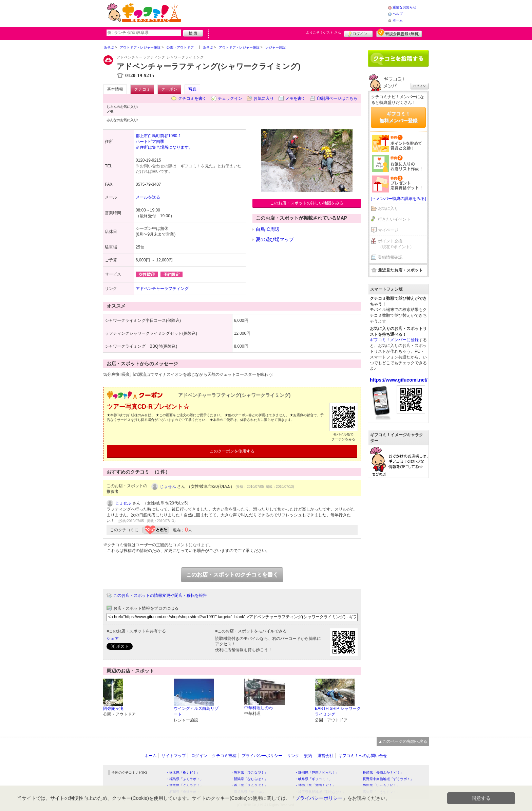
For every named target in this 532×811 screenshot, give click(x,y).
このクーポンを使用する (232, 451)
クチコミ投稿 (224, 756)
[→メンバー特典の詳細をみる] (398, 199)
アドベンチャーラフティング (162, 289)
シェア (113, 639)
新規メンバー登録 (399, 33)
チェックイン (230, 98)
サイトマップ (174, 756)
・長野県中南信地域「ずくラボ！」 (386, 779)
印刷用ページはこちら (337, 98)
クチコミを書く (192, 98)
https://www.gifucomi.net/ (399, 380)
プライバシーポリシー (262, 756)
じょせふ (168, 486)
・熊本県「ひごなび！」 (249, 772)
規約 (308, 756)
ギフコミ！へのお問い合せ (363, 756)
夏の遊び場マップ (275, 239)
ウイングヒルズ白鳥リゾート (196, 711)
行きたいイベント (394, 219)
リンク (293, 756)
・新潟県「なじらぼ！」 (249, 779)
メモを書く (296, 98)
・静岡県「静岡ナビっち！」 (317, 772)
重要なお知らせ (404, 7)
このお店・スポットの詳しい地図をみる (307, 203)
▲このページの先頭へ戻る (403, 741)
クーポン (169, 89)
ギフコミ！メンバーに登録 (394, 340)
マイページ (388, 230)
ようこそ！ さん (324, 32)
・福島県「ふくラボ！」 (185, 779)
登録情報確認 (390, 257)
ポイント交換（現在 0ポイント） (396, 244)
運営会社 (325, 756)
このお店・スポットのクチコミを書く (232, 575)
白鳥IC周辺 (268, 229)
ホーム (398, 20)
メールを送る (148, 197)
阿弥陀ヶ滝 (113, 708)
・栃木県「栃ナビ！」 (183, 772)
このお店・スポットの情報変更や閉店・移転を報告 (160, 595)
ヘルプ (398, 14)
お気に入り (264, 98)
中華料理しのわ (259, 708)
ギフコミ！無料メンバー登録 (398, 117)
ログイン (358, 33)
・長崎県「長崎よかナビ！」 (381, 772)
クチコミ (142, 89)
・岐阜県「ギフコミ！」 (313, 779)
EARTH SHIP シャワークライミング (338, 711)
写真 (192, 89)
